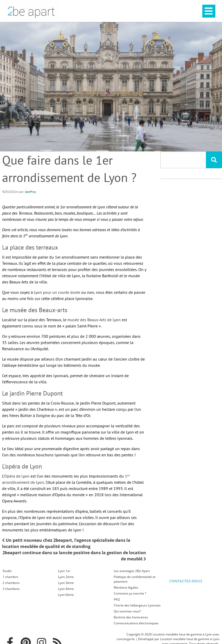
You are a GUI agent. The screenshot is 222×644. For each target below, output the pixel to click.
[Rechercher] (214, 160)
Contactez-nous (186, 581)
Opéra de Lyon (17, 476)
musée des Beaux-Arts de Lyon (94, 320)
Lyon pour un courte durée (57, 292)
